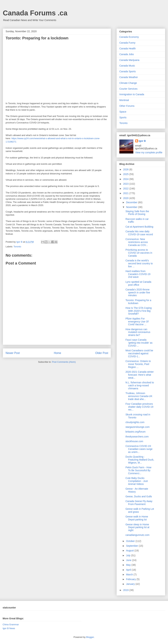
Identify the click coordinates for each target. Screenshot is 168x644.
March (130, 575)
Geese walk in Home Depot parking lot (137, 518)
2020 (126, 198)
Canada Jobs (127, 54)
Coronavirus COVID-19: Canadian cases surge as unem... (139, 449)
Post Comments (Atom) (64, 362)
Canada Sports (127, 71)
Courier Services (128, 89)
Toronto (17, 247)
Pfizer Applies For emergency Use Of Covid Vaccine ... (137, 322)
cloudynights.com (135, 422)
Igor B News (9, 628)
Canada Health (127, 48)
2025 (126, 174)
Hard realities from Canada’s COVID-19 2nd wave (138, 274)
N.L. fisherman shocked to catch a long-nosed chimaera (140, 385)
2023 (126, 184)
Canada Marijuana (129, 60)
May (129, 565)
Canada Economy (129, 37)
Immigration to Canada (132, 94)
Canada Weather (129, 77)
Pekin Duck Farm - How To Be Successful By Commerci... (138, 470)
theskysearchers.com (137, 437)
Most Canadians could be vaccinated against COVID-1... (139, 353)
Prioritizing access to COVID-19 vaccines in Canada (139, 253)
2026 (126, 169)
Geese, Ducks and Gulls (139, 496)
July (129, 555)
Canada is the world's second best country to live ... (139, 263)
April (129, 570)
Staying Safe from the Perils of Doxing (137, 213)
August (130, 551)
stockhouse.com (134, 441)
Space (123, 112)
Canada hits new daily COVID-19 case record (139, 233)
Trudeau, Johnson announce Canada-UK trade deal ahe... (139, 396)
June (129, 560)
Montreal (124, 100)
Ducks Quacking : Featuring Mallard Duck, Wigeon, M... (140, 460)
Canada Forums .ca (35, 13)
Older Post (102, 353)
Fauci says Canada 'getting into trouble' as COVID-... (139, 343)
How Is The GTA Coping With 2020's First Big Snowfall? (139, 311)
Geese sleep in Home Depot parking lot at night (137, 527)
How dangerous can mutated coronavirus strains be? (138, 332)
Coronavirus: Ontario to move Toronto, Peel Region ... (138, 364)
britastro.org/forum (135, 432)
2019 (126, 590)
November (132, 207)
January (131, 584)
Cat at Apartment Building (139, 227)
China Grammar (11, 624)
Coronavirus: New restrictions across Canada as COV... (137, 242)
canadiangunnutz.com (137, 535)
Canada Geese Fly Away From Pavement (139, 503)
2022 (126, 189)
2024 (126, 179)
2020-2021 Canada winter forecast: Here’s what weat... (140, 375)
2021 (126, 193)
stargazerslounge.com (138, 427)
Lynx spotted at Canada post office (138, 283)
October (131, 541)
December (132, 202)
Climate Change (128, 83)
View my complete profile (149, 152)
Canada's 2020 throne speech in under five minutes (138, 293)
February (131, 579)
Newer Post (13, 353)
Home (58, 353)
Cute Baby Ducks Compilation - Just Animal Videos (137, 481)
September (132, 546)
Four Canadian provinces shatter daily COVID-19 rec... (139, 407)
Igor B (142, 141)
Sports (123, 117)
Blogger (90, 637)
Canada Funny (127, 43)
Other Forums (127, 106)
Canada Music (127, 66)
